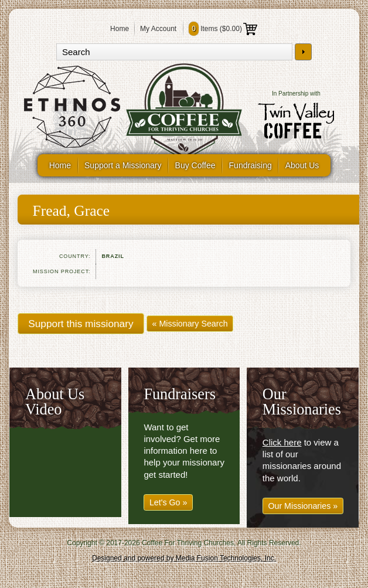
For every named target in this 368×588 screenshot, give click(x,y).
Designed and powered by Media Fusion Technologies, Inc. (184, 558)
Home (120, 29)
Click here (282, 442)
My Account (158, 29)
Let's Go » (168, 502)
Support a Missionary (123, 165)
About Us (302, 165)
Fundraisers (179, 394)
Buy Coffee (195, 165)
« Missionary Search (190, 324)
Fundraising (251, 165)
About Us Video (55, 402)
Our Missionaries (302, 402)
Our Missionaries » (303, 506)
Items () (223, 29)
